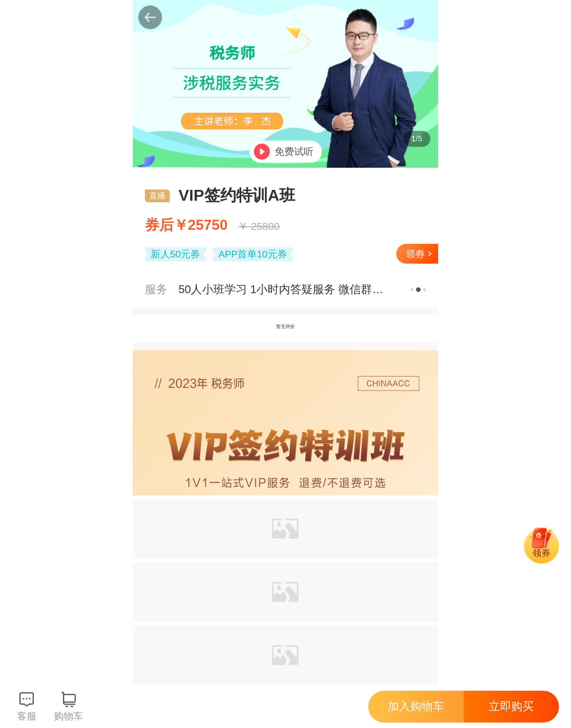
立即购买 (511, 706)
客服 (27, 716)
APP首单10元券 (252, 254)
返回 (150, 17)
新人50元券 (175, 254)
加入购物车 (416, 706)
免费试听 (294, 152)
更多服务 (419, 289)
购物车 (69, 716)
